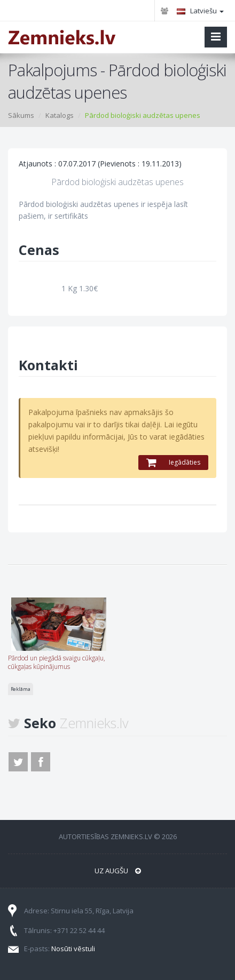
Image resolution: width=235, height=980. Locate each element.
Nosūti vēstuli (73, 949)
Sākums (21, 115)
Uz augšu (118, 871)
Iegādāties (173, 462)
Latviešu (200, 11)
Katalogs (60, 115)
